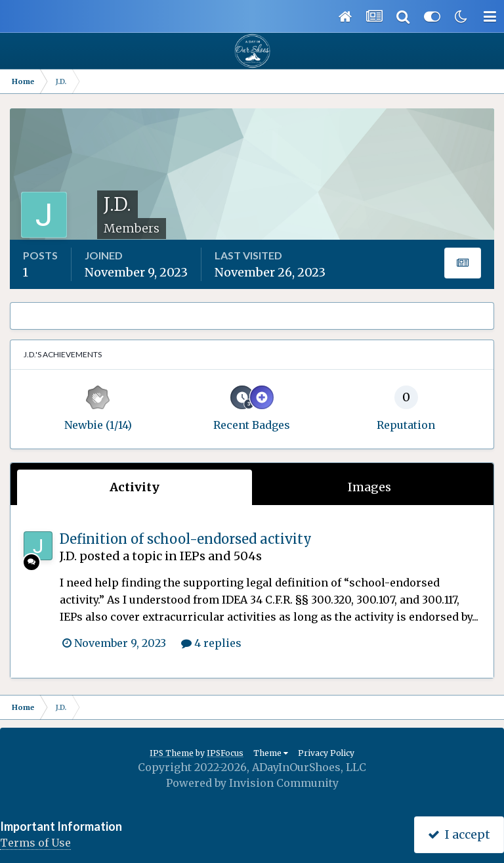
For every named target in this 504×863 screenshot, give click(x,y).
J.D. (68, 556)
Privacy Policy (326, 753)
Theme (271, 753)
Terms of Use (35, 843)
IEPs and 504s (221, 556)
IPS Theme (172, 753)
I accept (459, 834)
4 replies (211, 643)
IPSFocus (225, 753)
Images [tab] (369, 487)
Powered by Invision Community (252, 783)
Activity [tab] (135, 487)
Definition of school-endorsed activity (186, 539)
